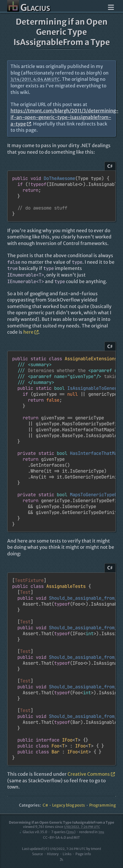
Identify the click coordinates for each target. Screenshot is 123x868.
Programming (102, 805)
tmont (96, 849)
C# (45, 805)
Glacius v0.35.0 (33, 832)
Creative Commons (91, 774)
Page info (83, 854)
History (53, 854)
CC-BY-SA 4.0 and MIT (61, 838)
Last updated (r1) (54, 849)
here (31, 332)
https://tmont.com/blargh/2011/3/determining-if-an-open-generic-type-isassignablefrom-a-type (64, 117)
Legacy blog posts (69, 805)
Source (38, 854)
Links (67, 854)
